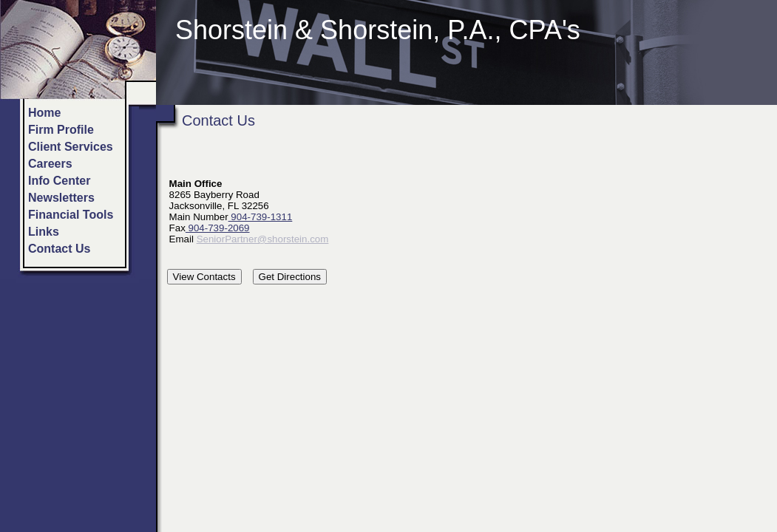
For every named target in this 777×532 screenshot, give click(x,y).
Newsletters (61, 198)
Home (44, 113)
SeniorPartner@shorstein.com (263, 239)
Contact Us (59, 249)
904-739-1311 (261, 217)
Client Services (71, 147)
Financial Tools (71, 215)
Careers (50, 164)
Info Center (59, 181)
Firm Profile (61, 130)
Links (44, 232)
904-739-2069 (218, 228)
